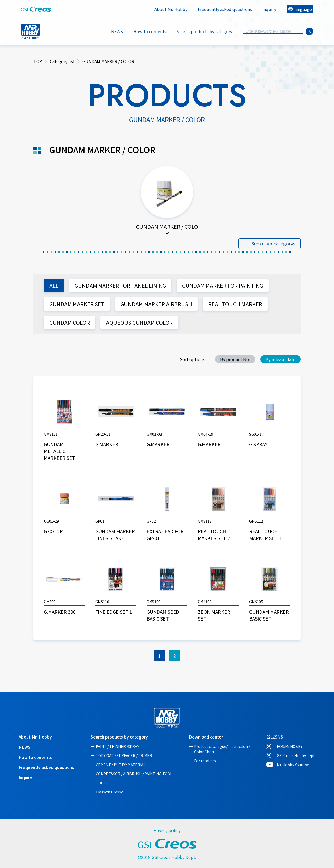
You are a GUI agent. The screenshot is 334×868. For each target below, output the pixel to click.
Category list (62, 61)
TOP (38, 61)
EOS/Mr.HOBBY (290, 746)
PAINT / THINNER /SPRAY (117, 746)
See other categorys (273, 244)
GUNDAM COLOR (70, 322)
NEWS (117, 31)
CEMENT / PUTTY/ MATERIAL (121, 765)
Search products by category (119, 737)
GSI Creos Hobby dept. (296, 755)
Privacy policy (167, 830)
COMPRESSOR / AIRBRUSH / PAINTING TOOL (134, 774)
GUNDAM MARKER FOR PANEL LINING (120, 285)
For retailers (205, 761)
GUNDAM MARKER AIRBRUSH (156, 304)
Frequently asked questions (225, 9)
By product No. (235, 359)
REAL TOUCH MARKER (235, 304)
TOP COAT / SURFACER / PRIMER (124, 755)
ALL (54, 285)
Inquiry (269, 9)
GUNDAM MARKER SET (77, 304)
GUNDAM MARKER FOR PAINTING (223, 285)
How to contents (150, 31)
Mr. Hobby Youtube (293, 765)
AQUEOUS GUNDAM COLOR (139, 322)
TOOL (101, 783)
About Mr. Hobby (171, 9)
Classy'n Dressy (109, 792)
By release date (281, 359)
